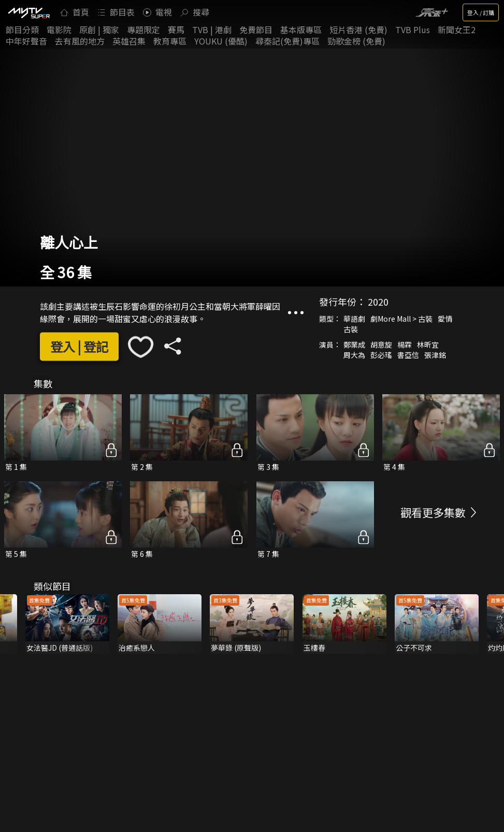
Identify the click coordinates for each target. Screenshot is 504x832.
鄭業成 (354, 345)
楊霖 (405, 345)
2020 (378, 302)
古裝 (351, 329)
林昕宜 (428, 345)
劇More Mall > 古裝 (401, 319)
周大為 (354, 355)
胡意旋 (381, 345)
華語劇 (354, 319)
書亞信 (408, 355)
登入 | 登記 (79, 347)
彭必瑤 (381, 355)
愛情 (445, 319)
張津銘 (435, 355)
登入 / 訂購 (481, 12)
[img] (28, 12)
